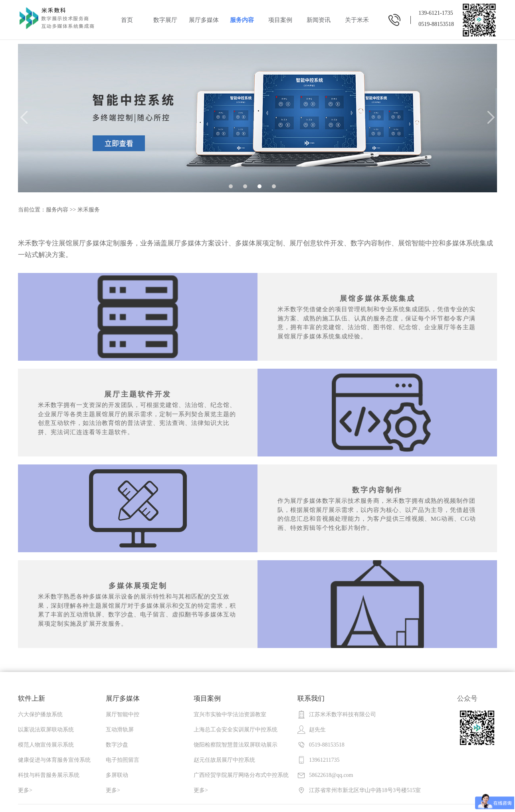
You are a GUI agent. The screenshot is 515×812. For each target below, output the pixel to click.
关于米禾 (357, 20)
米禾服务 (89, 210)
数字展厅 (165, 20)
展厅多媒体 (204, 20)
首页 (127, 20)
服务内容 (242, 20)
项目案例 (280, 20)
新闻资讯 (319, 20)
